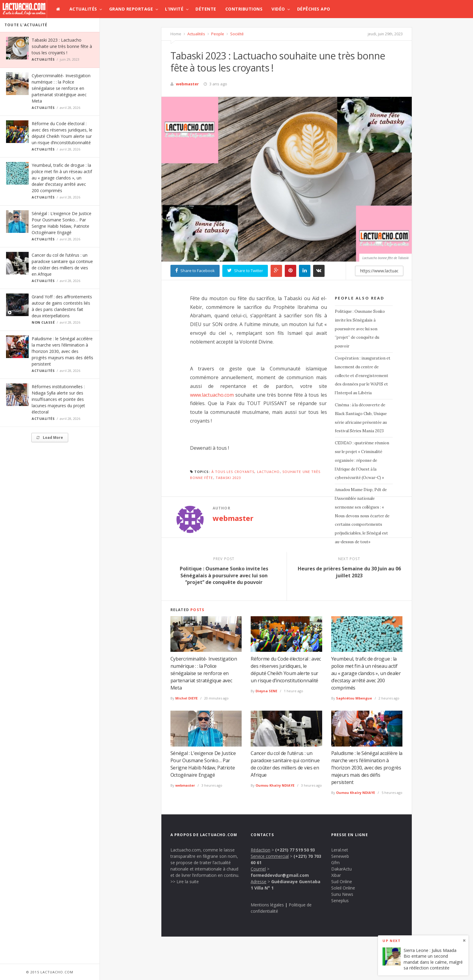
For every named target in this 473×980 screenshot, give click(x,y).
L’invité (174, 9)
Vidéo (278, 9)
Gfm (335, 863)
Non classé (43, 322)
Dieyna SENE (266, 691)
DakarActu (341, 869)
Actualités (83, 9)
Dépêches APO (314, 9)
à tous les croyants (233, 472)
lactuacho (268, 472)
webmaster (187, 84)
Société (237, 34)
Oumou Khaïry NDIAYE (275, 785)
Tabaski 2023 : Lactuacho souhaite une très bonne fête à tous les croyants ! (62, 46)
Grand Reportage (131, 9)
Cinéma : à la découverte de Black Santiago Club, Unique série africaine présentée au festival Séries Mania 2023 (361, 418)
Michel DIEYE (186, 698)
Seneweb (340, 856)
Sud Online (342, 882)
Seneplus (340, 901)
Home (176, 34)
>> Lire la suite (185, 882)
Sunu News (342, 894)
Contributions (244, 9)
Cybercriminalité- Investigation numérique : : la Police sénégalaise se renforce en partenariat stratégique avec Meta (61, 88)
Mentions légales (267, 905)
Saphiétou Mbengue (354, 698)
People (217, 34)
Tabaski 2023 (228, 478)
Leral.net (340, 850)
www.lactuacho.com (212, 395)
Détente (206, 9)
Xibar (336, 875)
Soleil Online (343, 888)
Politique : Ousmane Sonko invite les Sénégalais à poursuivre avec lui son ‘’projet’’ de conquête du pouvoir (360, 329)
